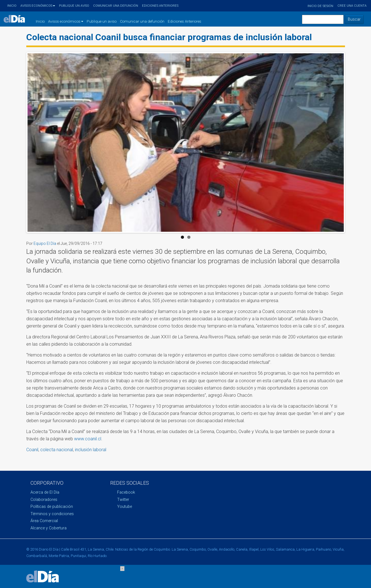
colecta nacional (57, 450)
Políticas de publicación (52, 507)
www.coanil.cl (88, 439)
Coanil (32, 450)
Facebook (126, 492)
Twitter (123, 500)
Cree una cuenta (352, 6)
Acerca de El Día (45, 492)
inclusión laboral (91, 450)
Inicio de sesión (320, 6)
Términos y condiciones (52, 514)
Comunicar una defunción (116, 6)
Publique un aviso (74, 6)
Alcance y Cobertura (49, 528)
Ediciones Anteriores (160, 6)
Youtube (125, 507)
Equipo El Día (45, 243)
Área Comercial (44, 521)
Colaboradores (44, 500)
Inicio (12, 6)
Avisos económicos (38, 6)
